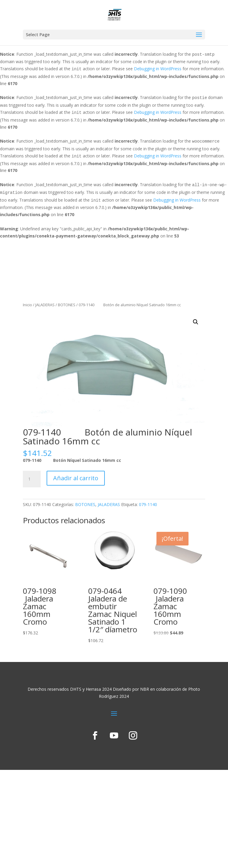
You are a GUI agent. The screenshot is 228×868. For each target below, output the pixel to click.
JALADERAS (45, 305)
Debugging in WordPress (158, 69)
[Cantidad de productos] (32, 479)
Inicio (27, 305)
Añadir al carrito (76, 478)
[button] (196, 322)
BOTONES (67, 305)
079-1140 (148, 504)
